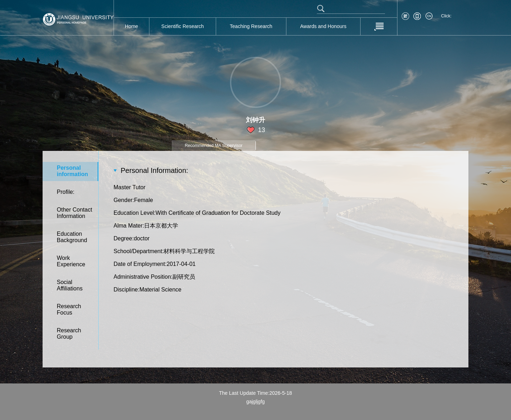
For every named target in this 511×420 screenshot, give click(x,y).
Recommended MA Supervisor (214, 146)
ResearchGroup (69, 334)
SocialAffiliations (70, 285)
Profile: (66, 192)
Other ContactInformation (75, 213)
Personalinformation (72, 171)
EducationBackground (72, 237)
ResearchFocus (69, 309)
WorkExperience (71, 261)
